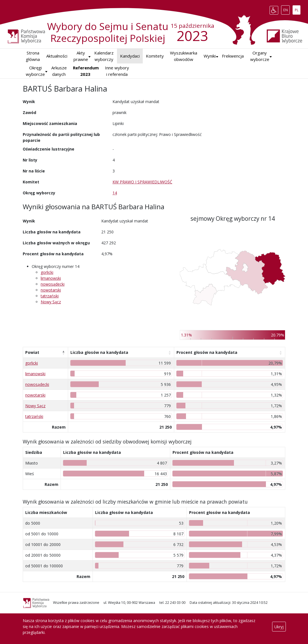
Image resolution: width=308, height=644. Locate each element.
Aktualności (57, 56)
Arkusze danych (59, 71)
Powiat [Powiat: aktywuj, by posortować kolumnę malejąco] (32, 352)
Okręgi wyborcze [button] (35, 71)
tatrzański (50, 296)
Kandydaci (130, 56)
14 (115, 193)
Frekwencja (233, 56)
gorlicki (47, 272)
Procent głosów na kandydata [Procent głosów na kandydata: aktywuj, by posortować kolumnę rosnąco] (207, 352)
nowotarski (51, 290)
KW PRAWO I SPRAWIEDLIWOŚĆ (142, 182)
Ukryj (279, 626)
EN (287, 9)
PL (298, 9)
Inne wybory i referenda (117, 71)
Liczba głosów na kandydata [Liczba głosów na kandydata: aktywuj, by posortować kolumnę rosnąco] (99, 352)
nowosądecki (53, 284)
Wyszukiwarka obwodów (184, 56)
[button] (210, 56)
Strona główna (33, 56)
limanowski (51, 278)
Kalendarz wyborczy (104, 56)
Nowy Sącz (51, 302)
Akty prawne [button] (81, 56)
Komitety (155, 56)
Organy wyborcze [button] (260, 56)
